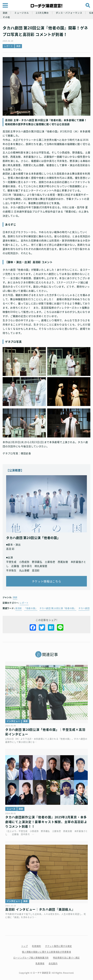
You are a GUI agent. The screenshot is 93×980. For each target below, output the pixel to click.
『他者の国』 (31, 608)
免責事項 (40, 963)
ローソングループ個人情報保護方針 (31, 958)
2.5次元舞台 (42, 13)
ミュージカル (22, 13)
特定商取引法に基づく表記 (66, 958)
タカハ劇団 (84, 608)
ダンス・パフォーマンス (69, 13)
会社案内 (53, 963)
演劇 (5, 13)
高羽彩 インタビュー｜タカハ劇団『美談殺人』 (40, 909)
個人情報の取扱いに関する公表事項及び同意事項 (46, 952)
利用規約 (36, 946)
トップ (25, 946)
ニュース (11, 809)
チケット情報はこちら (47, 581)
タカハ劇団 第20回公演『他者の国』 (58, 608)
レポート (9, 46)
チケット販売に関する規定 (58, 946)
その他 (6, 17)
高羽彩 (19, 608)
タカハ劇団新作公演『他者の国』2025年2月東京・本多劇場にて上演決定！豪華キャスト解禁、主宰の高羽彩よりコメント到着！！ (46, 822)
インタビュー (13, 721)
